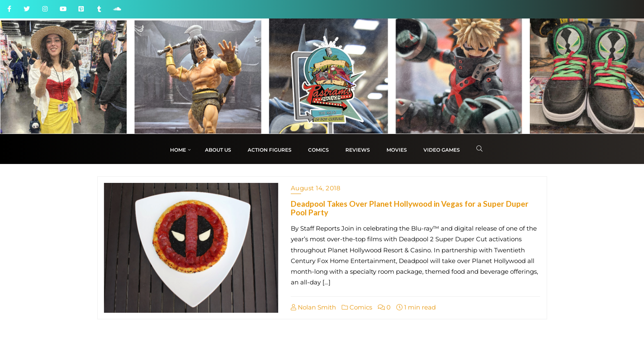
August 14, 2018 (316, 188)
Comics (357, 307)
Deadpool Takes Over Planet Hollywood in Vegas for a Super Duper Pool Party (410, 208)
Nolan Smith (313, 307)
